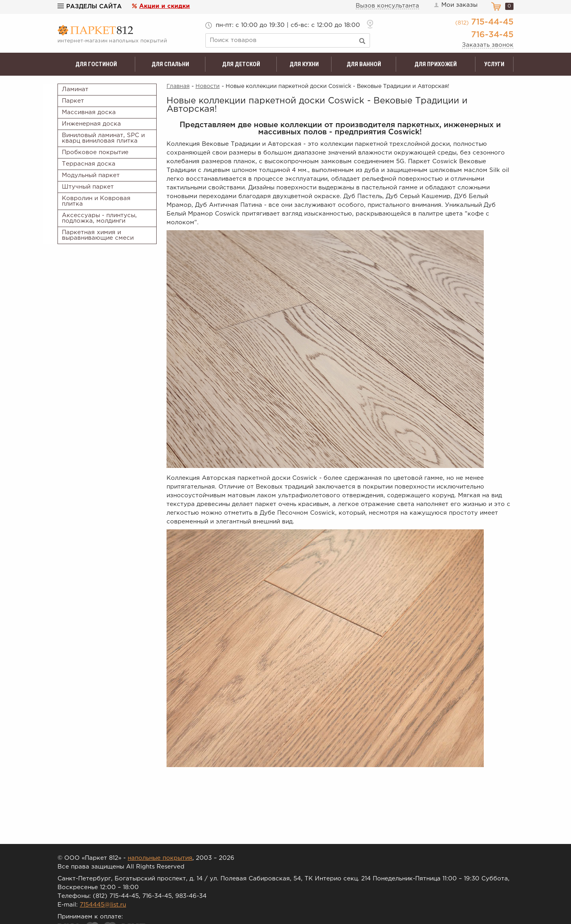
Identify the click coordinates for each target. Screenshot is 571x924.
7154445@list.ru (103, 905)
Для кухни (304, 64)
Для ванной (364, 64)
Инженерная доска (91, 124)
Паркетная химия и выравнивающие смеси (98, 235)
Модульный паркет (91, 175)
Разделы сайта (90, 7)
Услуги (494, 64)
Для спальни (170, 64)
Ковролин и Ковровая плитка (96, 201)
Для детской (241, 64)
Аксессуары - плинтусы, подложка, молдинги (99, 218)
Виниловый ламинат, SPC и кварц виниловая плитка (103, 138)
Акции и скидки (165, 6)
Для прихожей (436, 64)
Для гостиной (96, 64)
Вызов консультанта (387, 6)
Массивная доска (89, 112)
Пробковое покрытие (95, 152)
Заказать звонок (488, 45)
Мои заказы (455, 5)
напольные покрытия (160, 858)
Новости (208, 86)
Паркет (73, 101)
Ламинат (75, 89)
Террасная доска (89, 164)
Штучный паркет (88, 187)
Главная (178, 86)
